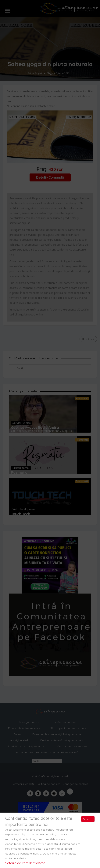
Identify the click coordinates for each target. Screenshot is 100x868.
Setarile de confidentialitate (25, 863)
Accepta (88, 819)
